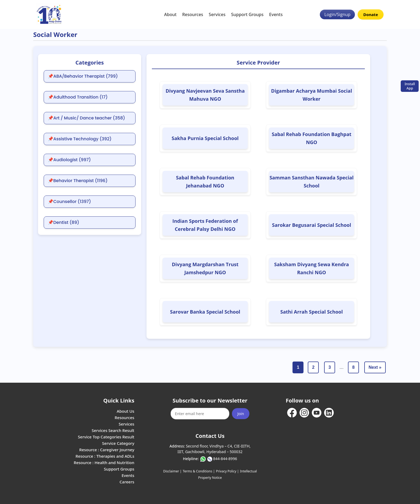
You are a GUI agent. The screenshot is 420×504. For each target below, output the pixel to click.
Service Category (118, 443)
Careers (127, 482)
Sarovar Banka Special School (205, 312)
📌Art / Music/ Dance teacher (87, 118)
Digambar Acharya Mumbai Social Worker (312, 95)
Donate (371, 14)
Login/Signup (337, 14)
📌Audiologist (69, 160)
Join (241, 414)
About (170, 14)
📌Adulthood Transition (78, 97)
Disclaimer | (172, 471)
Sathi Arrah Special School (311, 312)
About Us (126, 411)
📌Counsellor (70, 202)
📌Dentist (64, 223)
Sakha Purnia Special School (205, 138)
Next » (375, 367)
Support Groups (247, 14)
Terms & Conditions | (199, 471)
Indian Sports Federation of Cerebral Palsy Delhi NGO (205, 225)
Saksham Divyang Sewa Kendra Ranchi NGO (312, 268)
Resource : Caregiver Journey (107, 450)
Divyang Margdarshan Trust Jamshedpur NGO (205, 268)
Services (217, 14)
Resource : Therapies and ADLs (105, 456)
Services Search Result (113, 430)
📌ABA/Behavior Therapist (83, 76)
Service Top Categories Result (106, 437)
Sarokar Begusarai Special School (311, 225)
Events (276, 14)
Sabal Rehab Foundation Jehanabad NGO (205, 182)
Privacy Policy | (227, 471)
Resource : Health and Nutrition (104, 462)
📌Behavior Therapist (78, 181)
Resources (193, 14)
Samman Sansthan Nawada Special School (312, 182)
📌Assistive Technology (80, 139)
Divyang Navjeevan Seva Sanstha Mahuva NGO (205, 95)
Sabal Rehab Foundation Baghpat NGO (311, 138)
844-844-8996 (225, 459)
